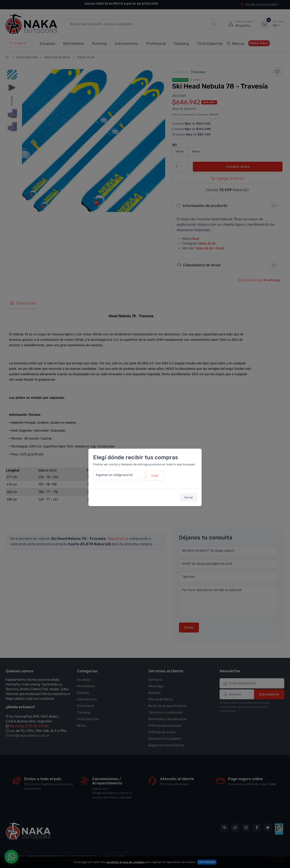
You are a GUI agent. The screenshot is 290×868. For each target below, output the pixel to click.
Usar (155, 476)
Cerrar (188, 497)
